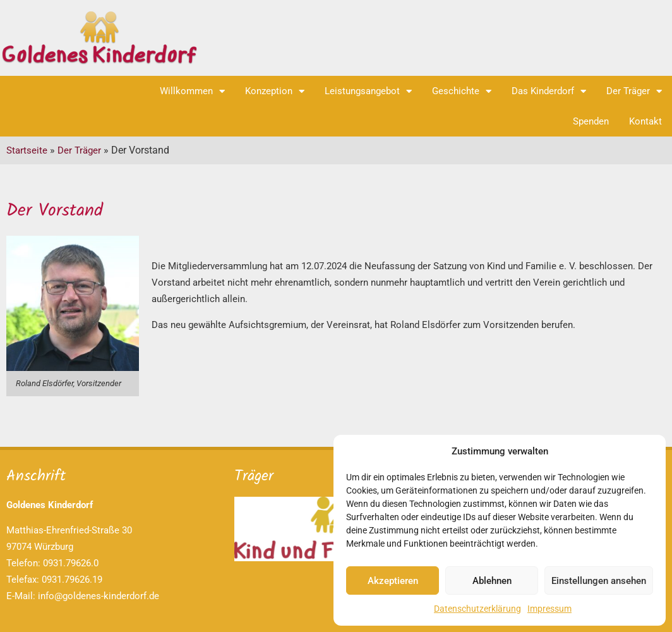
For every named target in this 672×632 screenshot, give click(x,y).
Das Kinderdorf (549, 91)
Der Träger (634, 91)
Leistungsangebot (368, 91)
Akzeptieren (393, 581)
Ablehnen (492, 581)
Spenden (591, 121)
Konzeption (275, 91)
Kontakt (645, 121)
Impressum (549, 609)
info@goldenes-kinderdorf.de (99, 596)
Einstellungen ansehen (599, 581)
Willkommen (192, 91)
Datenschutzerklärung (477, 609)
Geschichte (462, 91)
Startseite (27, 150)
